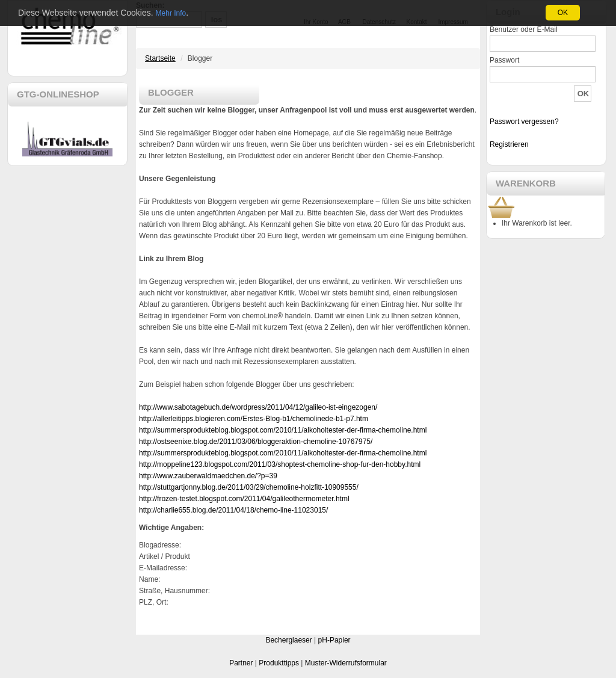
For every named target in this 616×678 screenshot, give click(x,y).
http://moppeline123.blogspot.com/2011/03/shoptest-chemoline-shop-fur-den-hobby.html (280, 464)
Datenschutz (380, 22)
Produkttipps (279, 663)
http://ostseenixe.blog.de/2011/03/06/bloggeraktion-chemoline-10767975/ (256, 442)
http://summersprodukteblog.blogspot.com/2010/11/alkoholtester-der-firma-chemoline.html (283, 430)
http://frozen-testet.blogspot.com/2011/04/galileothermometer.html (244, 499)
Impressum (453, 22)
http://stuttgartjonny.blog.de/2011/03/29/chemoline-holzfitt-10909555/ (249, 487)
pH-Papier (334, 640)
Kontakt (417, 22)
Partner (241, 663)
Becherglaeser (288, 640)
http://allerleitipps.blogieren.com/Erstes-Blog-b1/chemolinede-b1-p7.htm (254, 419)
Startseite (160, 58)
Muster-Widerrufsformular (346, 663)
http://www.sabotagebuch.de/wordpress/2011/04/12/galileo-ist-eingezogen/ (258, 407)
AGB (344, 22)
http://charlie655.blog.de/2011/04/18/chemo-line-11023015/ (233, 510)
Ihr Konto (316, 22)
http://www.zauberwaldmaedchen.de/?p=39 (208, 476)
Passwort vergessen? (524, 122)
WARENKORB (526, 183)
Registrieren (509, 144)
